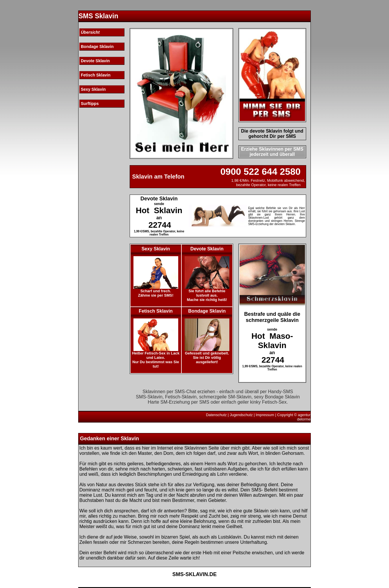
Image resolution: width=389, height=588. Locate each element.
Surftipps (90, 104)
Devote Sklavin (95, 61)
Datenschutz (216, 415)
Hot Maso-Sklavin (272, 341)
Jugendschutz (241, 415)
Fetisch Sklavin (96, 75)
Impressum (265, 415)
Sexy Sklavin (93, 89)
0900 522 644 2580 (260, 172)
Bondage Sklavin (97, 47)
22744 (160, 225)
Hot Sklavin (159, 210)
